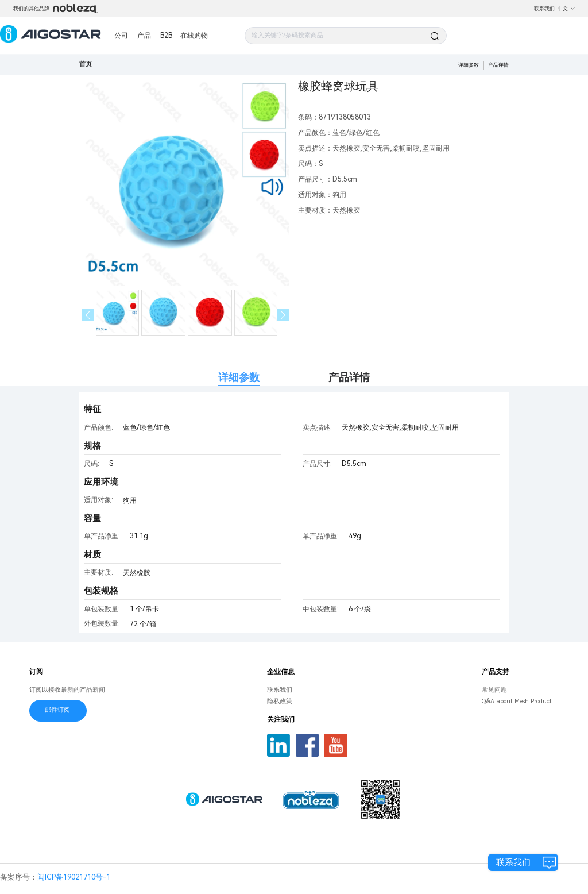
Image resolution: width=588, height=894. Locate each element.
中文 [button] (566, 9)
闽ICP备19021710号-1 (74, 877)
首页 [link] (86, 64)
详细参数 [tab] (239, 377)
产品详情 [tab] (349, 377)
